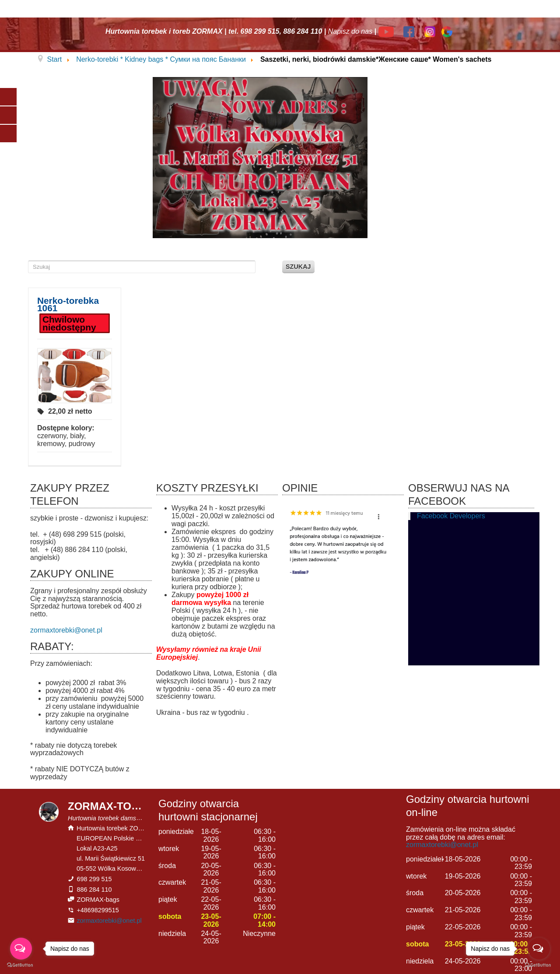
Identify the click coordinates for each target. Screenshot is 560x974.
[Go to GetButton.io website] (21, 965)
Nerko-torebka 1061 (68, 304)
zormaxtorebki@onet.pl (66, 630)
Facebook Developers (451, 516)
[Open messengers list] (21, 949)
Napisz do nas (350, 31)
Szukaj (298, 267)
